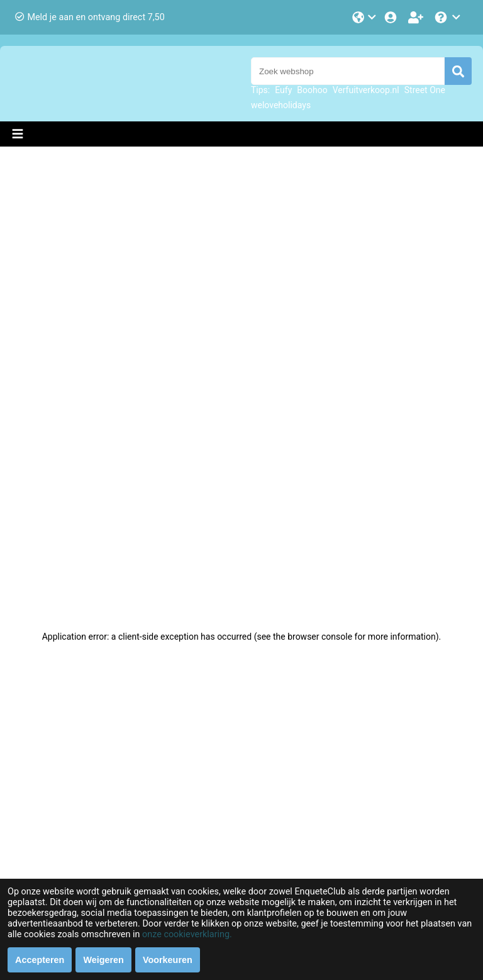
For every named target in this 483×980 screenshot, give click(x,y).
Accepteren (40, 960)
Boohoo (312, 90)
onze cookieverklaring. (187, 934)
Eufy (283, 90)
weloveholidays (281, 105)
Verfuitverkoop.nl (366, 90)
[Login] (392, 17)
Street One (425, 90)
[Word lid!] (417, 17)
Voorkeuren (168, 960)
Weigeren (103, 960)
